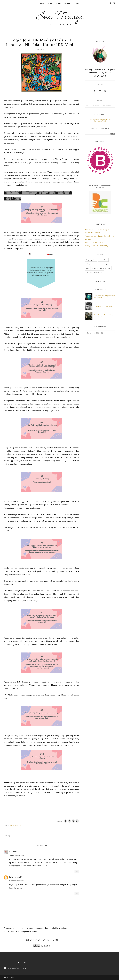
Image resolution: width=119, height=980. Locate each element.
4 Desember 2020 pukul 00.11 (16, 881)
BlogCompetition (91, 260)
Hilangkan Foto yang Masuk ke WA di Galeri (104, 297)
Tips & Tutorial (15, 826)
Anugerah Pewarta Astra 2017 (101, 268)
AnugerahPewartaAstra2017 (95, 272)
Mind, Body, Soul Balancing (97, 246)
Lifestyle (89, 264)
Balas (77, 871)
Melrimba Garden (93, 233)
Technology (104, 264)
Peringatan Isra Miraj (94, 242)
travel (88, 268)
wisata (96, 264)
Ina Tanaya (60, 17)
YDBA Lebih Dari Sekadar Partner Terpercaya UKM (100, 120)
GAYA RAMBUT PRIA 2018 (103, 306)
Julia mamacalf (15, 877)
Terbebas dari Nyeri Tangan (97, 229)
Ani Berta (13, 852)
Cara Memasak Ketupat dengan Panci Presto (104, 316)
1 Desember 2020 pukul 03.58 (16, 855)
